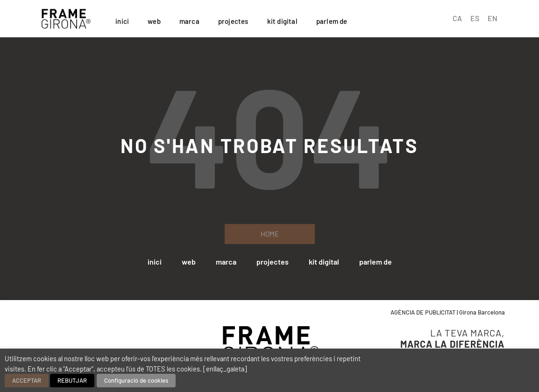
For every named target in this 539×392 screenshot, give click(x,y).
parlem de (332, 20)
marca (189, 20)
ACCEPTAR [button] (27, 380)
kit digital (282, 20)
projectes (233, 20)
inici (122, 20)
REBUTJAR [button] (72, 380)
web (154, 20)
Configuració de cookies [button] (136, 380)
